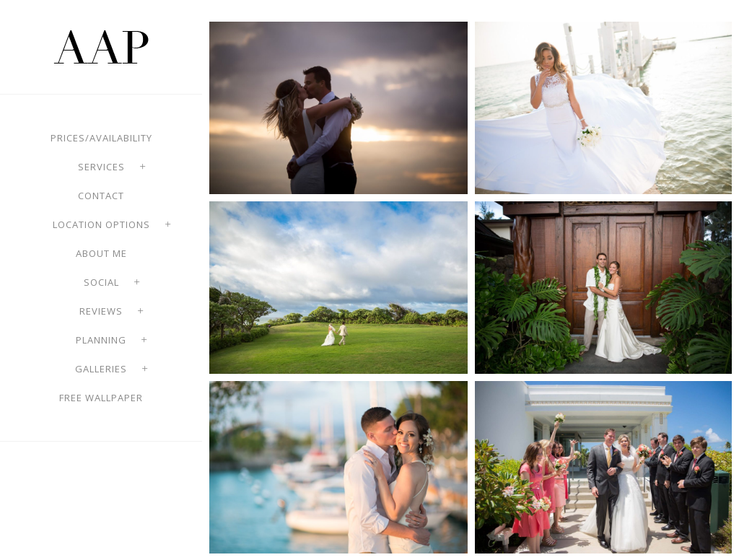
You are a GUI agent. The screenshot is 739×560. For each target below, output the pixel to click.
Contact (101, 196)
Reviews (101, 311)
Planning (101, 340)
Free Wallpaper (101, 398)
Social (101, 282)
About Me (101, 253)
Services (101, 167)
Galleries (101, 369)
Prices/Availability (101, 138)
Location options (101, 224)
